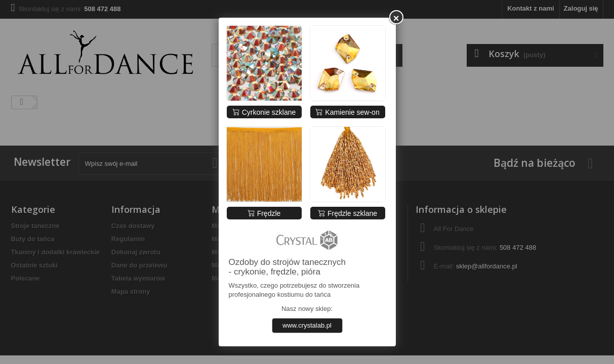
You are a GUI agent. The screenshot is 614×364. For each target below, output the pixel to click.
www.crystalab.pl (307, 325)
